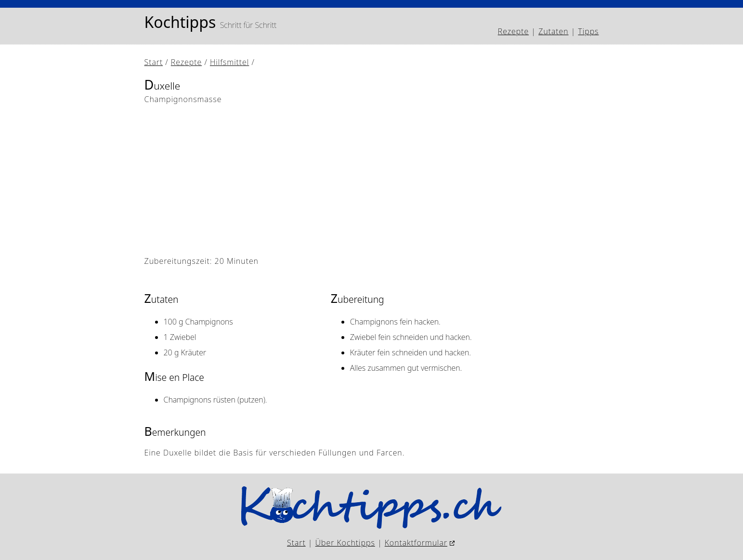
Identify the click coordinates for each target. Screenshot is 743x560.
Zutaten (553, 31)
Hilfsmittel (229, 62)
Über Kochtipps (345, 543)
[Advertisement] (372, 180)
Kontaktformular (416, 543)
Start (154, 62)
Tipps (589, 31)
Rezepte (513, 31)
